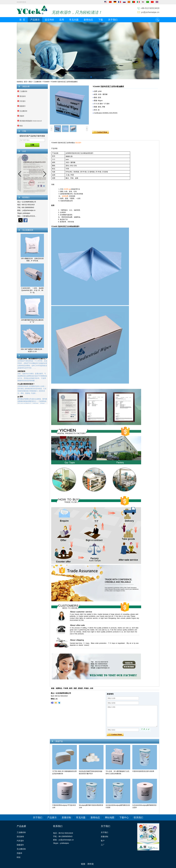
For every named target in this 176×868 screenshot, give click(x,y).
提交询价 (50, 20)
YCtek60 (46, 82)
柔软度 (80, 688)
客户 (103, 841)
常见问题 (74, 20)
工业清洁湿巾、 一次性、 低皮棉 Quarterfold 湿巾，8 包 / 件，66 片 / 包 (32, 290)
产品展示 (35, 20)
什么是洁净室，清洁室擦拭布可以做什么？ (32, 360)
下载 (101, 20)
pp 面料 (20, 398)
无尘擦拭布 (23, 111)
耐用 (71, 688)
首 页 (22, 20)
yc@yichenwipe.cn (150, 12)
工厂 (103, 845)
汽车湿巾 (23, 101)
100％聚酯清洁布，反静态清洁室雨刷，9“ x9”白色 (32, 260)
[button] (85, 77)
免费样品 (59, 688)
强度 (75, 688)
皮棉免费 (65, 196)
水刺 (91, 688)
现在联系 (32, 225)
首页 (25, 82)
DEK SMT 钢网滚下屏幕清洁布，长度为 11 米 (32, 350)
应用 (62, 20)
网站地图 (110, 818)
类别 (30, 82)
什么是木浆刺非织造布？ (26, 386)
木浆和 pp (67, 189)
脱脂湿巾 (23, 106)
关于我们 (113, 20)
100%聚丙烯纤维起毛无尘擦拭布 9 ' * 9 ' (32, 321)
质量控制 (66, 818)
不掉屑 (66, 688)
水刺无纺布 (21, 373)
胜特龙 (91, 864)
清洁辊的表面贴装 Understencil (31, 121)
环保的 (86, 688)
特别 (21, 126)
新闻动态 (88, 20)
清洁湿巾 (78, 143)
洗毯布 (22, 116)
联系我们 (138, 818)
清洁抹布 (23, 96)
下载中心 (124, 818)
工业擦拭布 (37, 82)
